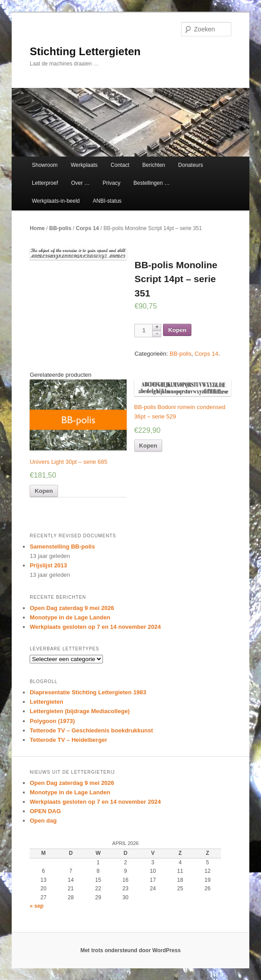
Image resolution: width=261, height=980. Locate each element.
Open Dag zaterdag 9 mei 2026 (72, 608)
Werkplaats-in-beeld (56, 201)
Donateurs (191, 165)
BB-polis (60, 228)
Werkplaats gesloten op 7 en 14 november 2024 (95, 627)
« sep (37, 906)
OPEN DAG (45, 811)
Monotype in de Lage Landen (70, 617)
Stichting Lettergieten (85, 51)
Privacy (112, 183)
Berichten (154, 165)
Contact (120, 165)
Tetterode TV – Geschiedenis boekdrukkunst (91, 730)
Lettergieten (46, 702)
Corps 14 (87, 228)
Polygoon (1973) (52, 721)
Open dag (43, 821)
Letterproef (45, 183)
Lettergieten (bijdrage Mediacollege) (80, 711)
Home (37, 228)
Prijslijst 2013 (48, 565)
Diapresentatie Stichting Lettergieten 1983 (88, 692)
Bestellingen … (152, 183)
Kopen (177, 330)
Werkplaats (84, 165)
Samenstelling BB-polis (62, 547)
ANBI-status (107, 201)
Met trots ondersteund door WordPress (130, 950)
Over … (80, 183)
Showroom (45, 165)
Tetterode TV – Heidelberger (68, 740)
